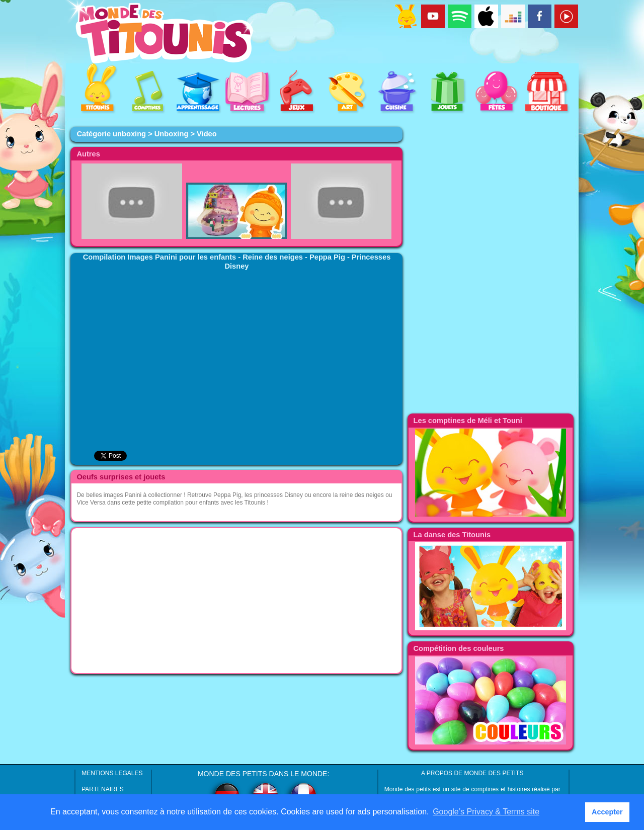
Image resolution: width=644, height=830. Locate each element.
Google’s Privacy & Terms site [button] (486, 812)
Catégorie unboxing (111, 134)
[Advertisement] (236, 601)
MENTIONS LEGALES (112, 773)
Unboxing (172, 134)
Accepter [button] (607, 812)
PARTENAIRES (103, 789)
